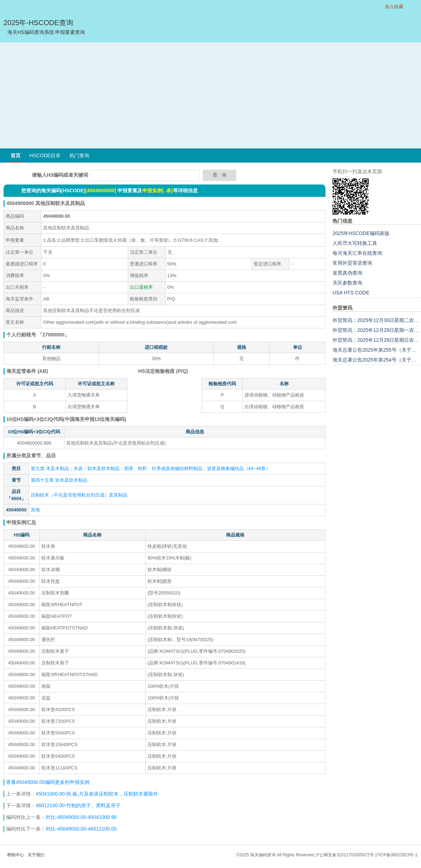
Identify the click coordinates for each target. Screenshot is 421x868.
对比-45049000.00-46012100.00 (81, 829)
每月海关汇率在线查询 (357, 253)
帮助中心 (16, 855)
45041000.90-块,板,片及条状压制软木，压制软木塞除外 (97, 794)
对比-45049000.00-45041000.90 (81, 817)
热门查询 (79, 156)
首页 (16, 156)
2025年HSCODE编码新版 (361, 233)
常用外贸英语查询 (352, 263)
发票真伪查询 (347, 273)
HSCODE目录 (45, 156)
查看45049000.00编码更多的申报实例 (48, 782)
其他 (35, 510)
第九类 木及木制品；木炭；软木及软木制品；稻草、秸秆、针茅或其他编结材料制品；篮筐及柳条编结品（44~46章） (151, 468)
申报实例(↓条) (157, 190)
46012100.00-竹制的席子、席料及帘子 (78, 805)
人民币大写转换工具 (355, 243)
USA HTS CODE (351, 293)
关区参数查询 (347, 283)
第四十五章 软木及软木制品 (59, 480)
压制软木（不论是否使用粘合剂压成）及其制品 (79, 495)
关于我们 (36, 855)
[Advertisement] (210, 95)
